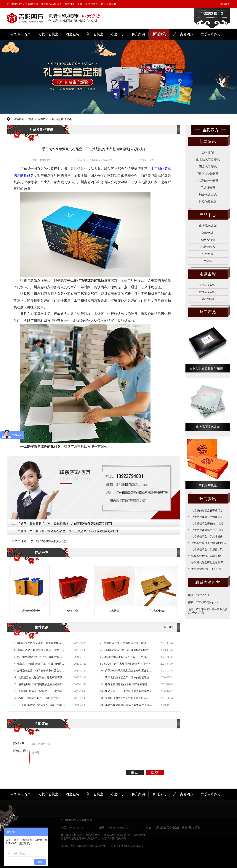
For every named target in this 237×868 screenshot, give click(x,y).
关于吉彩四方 (183, 34)
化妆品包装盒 (48, 34)
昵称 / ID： (21, 743)
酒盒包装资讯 (208, 167)
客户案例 (138, 34)
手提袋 (208, 261)
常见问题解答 (208, 202)
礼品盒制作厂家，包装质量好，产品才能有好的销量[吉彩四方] (71, 523)
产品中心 (208, 215)
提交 (155, 773)
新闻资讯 (159, 34)
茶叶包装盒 (95, 34)
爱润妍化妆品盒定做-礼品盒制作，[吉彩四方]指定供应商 (93, 838)
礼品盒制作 (208, 247)
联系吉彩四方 (211, 34)
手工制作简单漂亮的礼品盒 (48, 541)
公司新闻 (208, 152)
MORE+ (169, 627)
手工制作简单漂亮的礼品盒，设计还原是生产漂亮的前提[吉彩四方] (74, 531)
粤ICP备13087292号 (132, 846)
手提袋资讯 (208, 188)
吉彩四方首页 (21, 34)
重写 (135, 773)
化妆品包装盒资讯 (208, 160)
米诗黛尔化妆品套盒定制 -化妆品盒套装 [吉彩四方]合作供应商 (110, 835)
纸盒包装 (208, 254)
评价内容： (21, 751)
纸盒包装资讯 (208, 195)
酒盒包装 (72, 34)
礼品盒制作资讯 (62, 119)
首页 (31, 119)
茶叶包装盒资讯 (208, 174)
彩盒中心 (117, 34)
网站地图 (225, 4)
